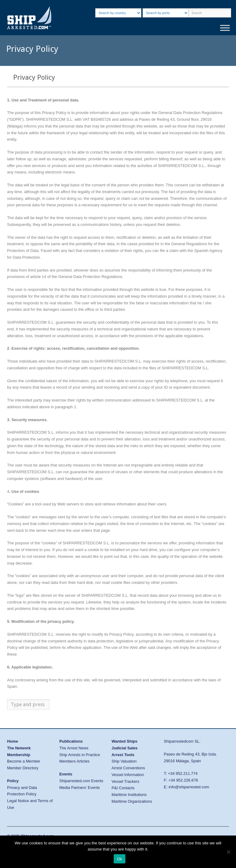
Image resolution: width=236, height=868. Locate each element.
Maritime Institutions (129, 795)
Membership (19, 755)
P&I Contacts (123, 788)
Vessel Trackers (125, 781)
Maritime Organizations (132, 801)
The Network (19, 748)
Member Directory (23, 768)
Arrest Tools (123, 755)
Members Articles (74, 761)
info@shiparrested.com (189, 787)
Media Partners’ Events (80, 788)
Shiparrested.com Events (81, 781)
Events (66, 774)
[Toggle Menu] (225, 28)
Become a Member (24, 761)
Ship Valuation (124, 761)
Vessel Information (128, 775)
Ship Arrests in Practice (80, 755)
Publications (71, 741)
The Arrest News (74, 748)
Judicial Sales (125, 748)
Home (13, 741)
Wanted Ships (124, 741)
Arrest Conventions (128, 768)
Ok (119, 859)
